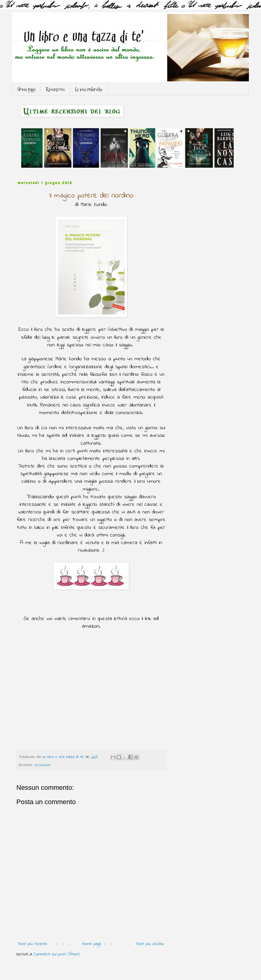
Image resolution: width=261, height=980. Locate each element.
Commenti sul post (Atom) (57, 954)
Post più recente (33, 944)
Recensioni (55, 89)
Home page (26, 89)
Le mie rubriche (89, 89)
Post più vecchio (150, 944)
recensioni (43, 765)
